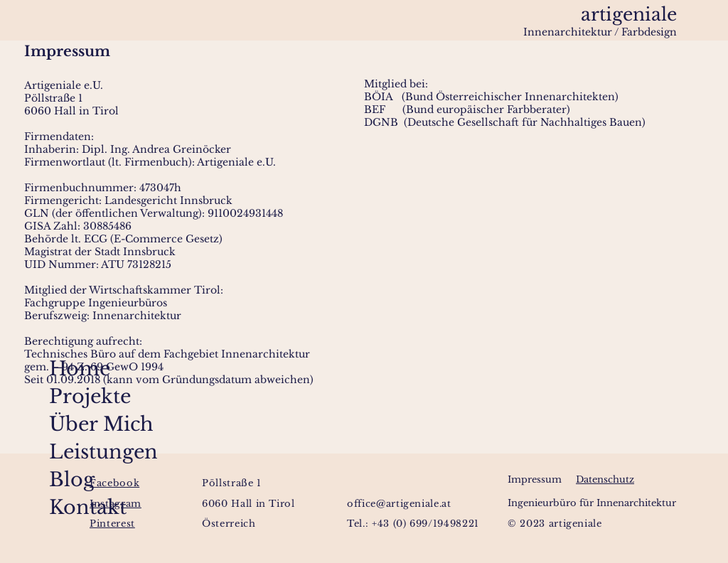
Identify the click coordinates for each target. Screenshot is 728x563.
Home (63, 369)
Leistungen (63, 452)
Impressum (535, 479)
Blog (63, 479)
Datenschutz (605, 479)
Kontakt (63, 507)
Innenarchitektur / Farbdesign (600, 32)
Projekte (63, 396)
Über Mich (63, 424)
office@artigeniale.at (399, 504)
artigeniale (629, 15)
